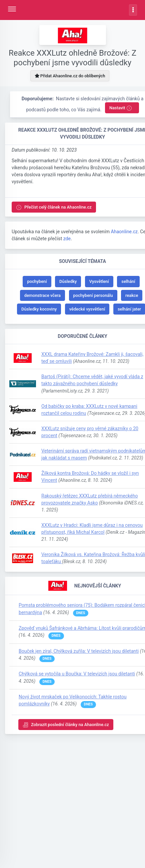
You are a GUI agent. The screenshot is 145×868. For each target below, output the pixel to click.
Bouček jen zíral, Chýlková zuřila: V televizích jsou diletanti (79, 651)
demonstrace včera (42, 295)
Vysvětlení (99, 281)
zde (67, 239)
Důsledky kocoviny (39, 309)
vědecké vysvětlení (87, 309)
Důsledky (68, 281)
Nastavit (121, 108)
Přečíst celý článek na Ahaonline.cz (54, 207)
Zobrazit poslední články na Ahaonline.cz (66, 725)
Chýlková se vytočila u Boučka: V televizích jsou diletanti (77, 674)
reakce (132, 295)
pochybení (37, 281)
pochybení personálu (93, 295)
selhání (128, 281)
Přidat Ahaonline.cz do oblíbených (70, 76)
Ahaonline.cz (124, 232)
